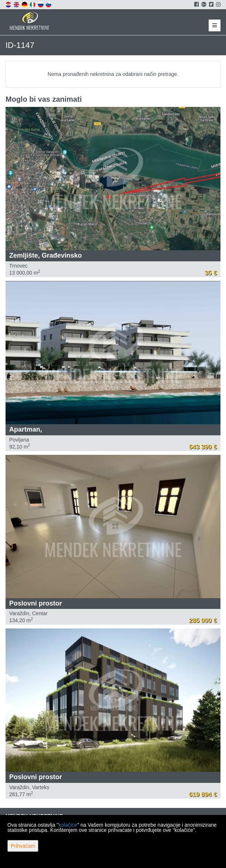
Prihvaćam (23, 846)
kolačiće (68, 825)
